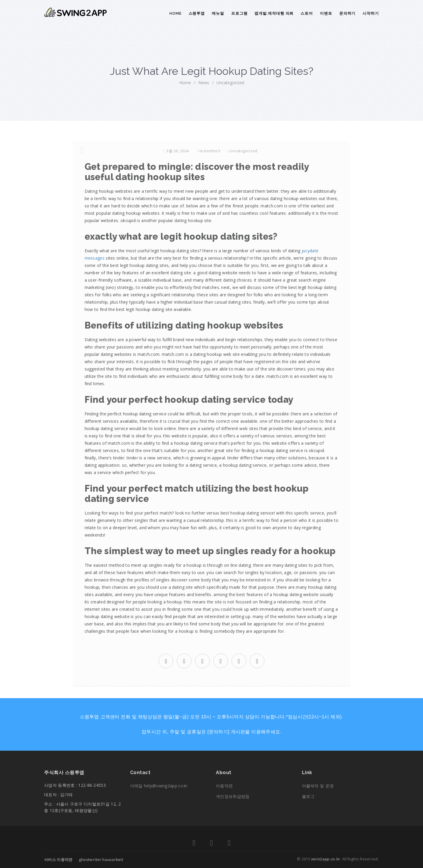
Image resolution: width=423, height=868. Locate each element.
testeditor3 (210, 151)
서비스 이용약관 (58, 859)
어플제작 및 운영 (318, 786)
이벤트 (326, 13)
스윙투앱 (197, 13)
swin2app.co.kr (326, 859)
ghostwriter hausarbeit (101, 859)
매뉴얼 (218, 13)
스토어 (307, 13)
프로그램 (239, 13)
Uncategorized (230, 83)
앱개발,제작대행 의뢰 (274, 13)
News (204, 83)
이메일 (159, 786)
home (185, 83)
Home (176, 13)
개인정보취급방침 (233, 796)
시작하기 (371, 13)
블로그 (308, 796)
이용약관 (224, 786)
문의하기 (348, 13)
